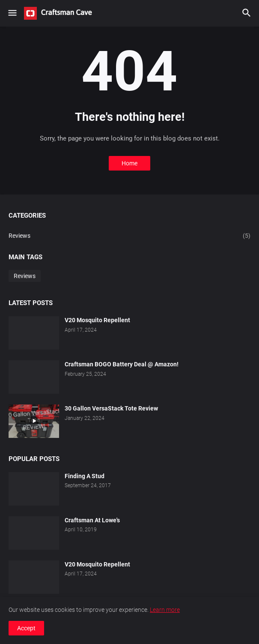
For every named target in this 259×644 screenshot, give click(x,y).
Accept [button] (26, 628)
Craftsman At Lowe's (92, 520)
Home (129, 163)
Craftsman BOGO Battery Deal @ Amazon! (122, 364)
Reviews (129, 236)
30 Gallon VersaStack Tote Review (111, 408)
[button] (12, 13)
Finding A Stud (85, 476)
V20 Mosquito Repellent (97, 320)
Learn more (165, 610)
